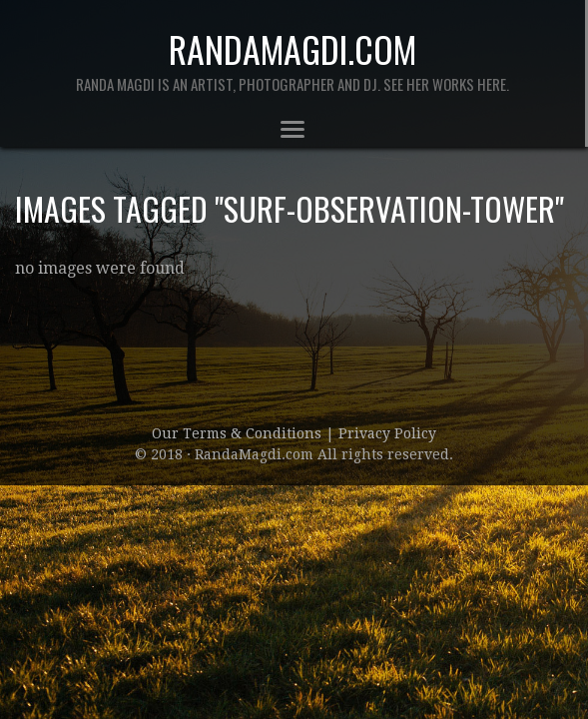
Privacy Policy (387, 433)
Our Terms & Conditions (239, 433)
